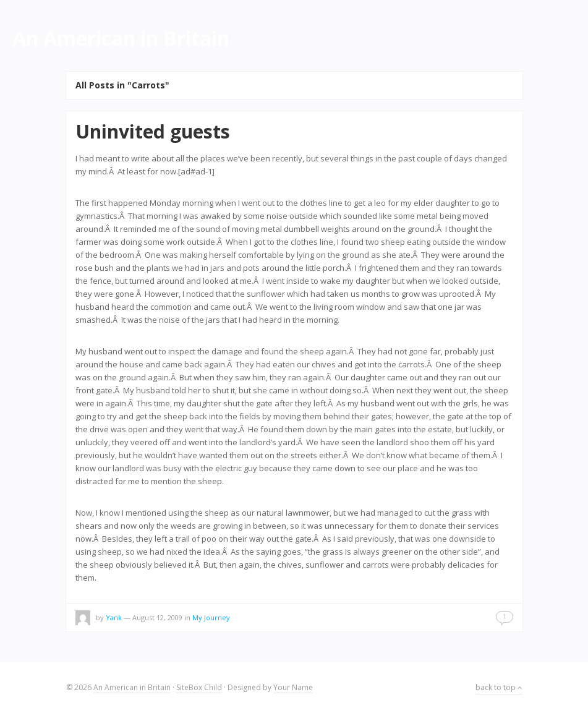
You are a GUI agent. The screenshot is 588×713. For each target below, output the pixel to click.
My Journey (211, 617)
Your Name (293, 687)
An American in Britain (132, 687)
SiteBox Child (199, 687)
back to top (499, 687)
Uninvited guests (153, 131)
